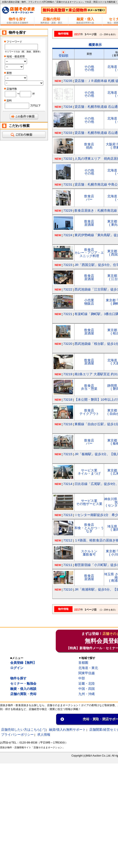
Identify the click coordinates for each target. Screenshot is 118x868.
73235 (68, 81)
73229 (68, 210)
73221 (68, 314)
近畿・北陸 (87, 683)
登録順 (63, 54)
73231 (68, 184)
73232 (68, 158)
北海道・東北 (88, 668)
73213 (68, 515)
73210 (68, 589)
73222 (68, 289)
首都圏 (83, 663)
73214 (68, 484)
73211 (68, 565)
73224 (68, 235)
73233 (68, 133)
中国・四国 (87, 689)
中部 (82, 678)
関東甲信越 (87, 673)
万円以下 (35, 106)
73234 (68, 107)
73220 (68, 344)
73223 (68, 265)
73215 (68, 454)
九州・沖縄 (87, 694)
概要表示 (95, 45)
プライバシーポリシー (17, 734)
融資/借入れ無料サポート (67, 729)
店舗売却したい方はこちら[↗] (23, 729)
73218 (68, 399)
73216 (68, 424)
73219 (68, 374)
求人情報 (44, 734)
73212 (68, 540)
